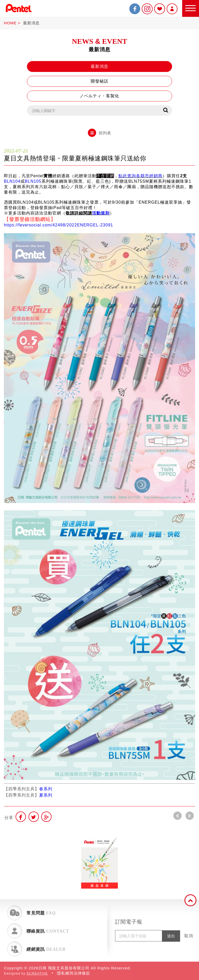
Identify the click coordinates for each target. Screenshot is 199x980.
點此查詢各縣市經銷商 (140, 176)
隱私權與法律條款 (74, 973)
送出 (171, 936)
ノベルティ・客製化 (99, 96)
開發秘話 (99, 81)
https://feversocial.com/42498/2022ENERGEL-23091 (58, 225)
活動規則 (101, 213)
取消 (189, 936)
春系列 (46, 789)
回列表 (99, 133)
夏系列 (46, 795)
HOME (10, 23)
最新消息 (31, 23)
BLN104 (12, 181)
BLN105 (33, 181)
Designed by (26, 973)
